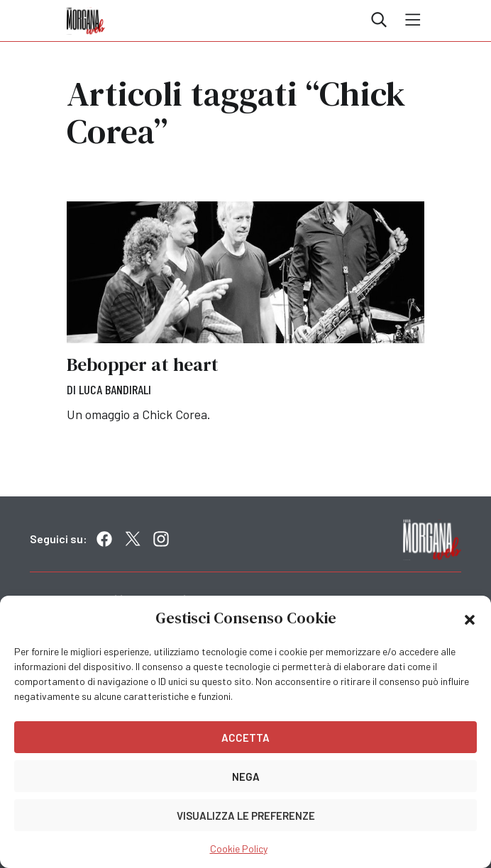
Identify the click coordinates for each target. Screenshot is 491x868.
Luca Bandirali (115, 389)
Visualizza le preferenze (246, 816)
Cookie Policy (239, 848)
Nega (246, 777)
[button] (470, 618)
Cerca (379, 20)
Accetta (245, 738)
